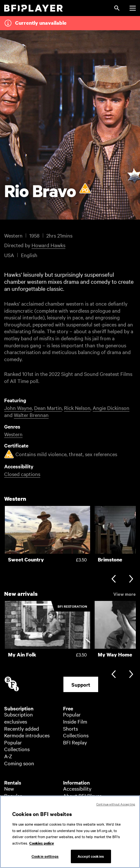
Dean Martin (48, 408)
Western (13, 434)
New (9, 788)
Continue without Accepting (116, 806)
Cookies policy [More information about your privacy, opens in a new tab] (42, 845)
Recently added (22, 728)
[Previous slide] (113, 580)
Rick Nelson (77, 408)
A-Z (8, 756)
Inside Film (75, 721)
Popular (13, 742)
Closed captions (22, 474)
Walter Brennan (31, 415)
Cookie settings (45, 858)
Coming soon (19, 763)
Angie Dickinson (111, 408)
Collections (17, 749)
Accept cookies (91, 858)
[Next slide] (131, 580)
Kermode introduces (27, 735)
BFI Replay (75, 742)
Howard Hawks (48, 245)
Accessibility (77, 788)
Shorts (70, 728)
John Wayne (18, 408)
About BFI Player (82, 795)
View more (125, 594)
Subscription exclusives (19, 718)
